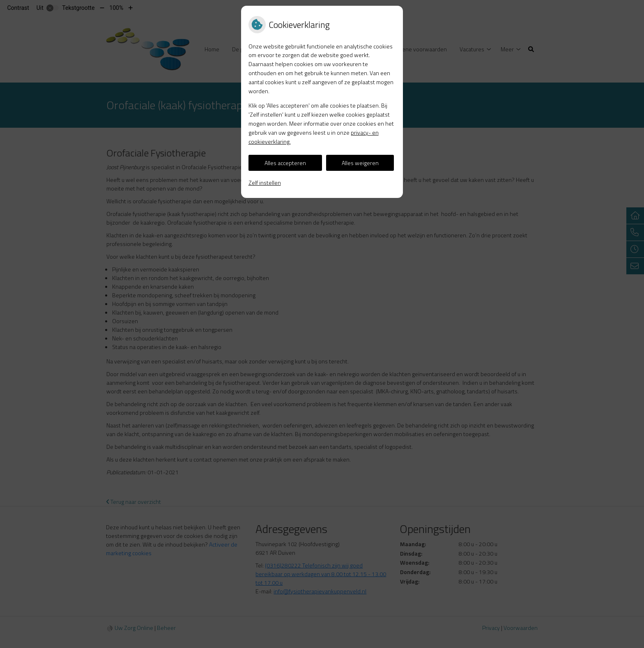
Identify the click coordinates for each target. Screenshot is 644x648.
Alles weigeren (360, 163)
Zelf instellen (265, 183)
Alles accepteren (285, 163)
